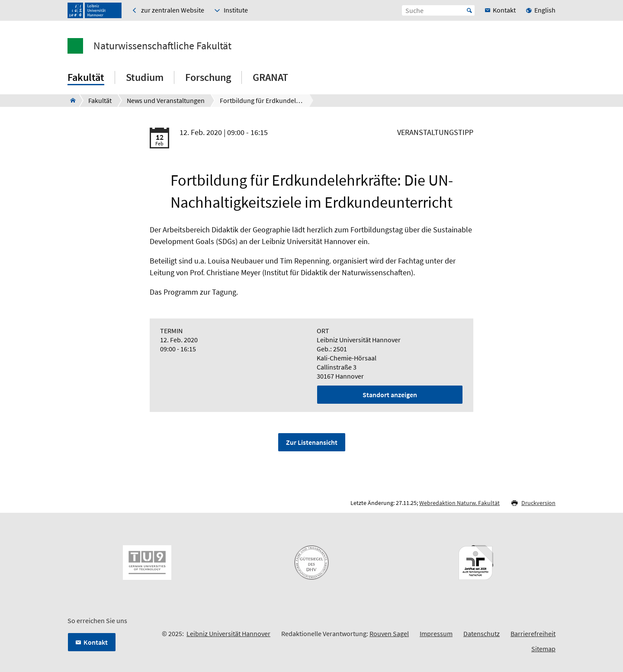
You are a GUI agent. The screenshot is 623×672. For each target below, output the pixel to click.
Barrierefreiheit (533, 633)
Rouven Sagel (389, 633)
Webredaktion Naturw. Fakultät (459, 503)
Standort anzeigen (390, 395)
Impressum (436, 633)
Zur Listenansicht (312, 442)
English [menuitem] (545, 10)
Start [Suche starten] (469, 10)
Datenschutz (482, 633)
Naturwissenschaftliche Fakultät (162, 46)
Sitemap (543, 649)
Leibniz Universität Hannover (228, 633)
